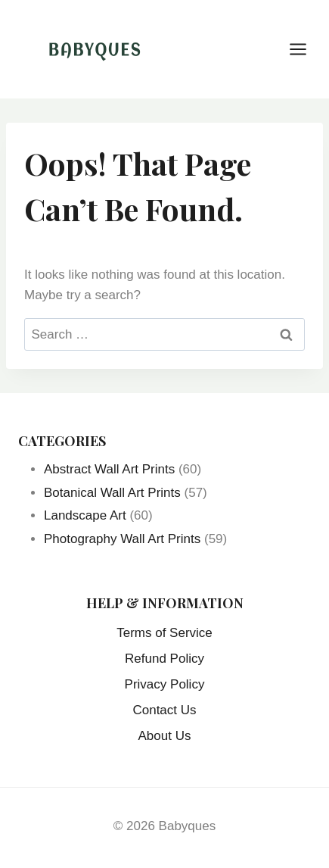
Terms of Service (164, 633)
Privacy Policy (165, 684)
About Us (165, 736)
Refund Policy (164, 659)
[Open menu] (306, 49)
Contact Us (164, 710)
